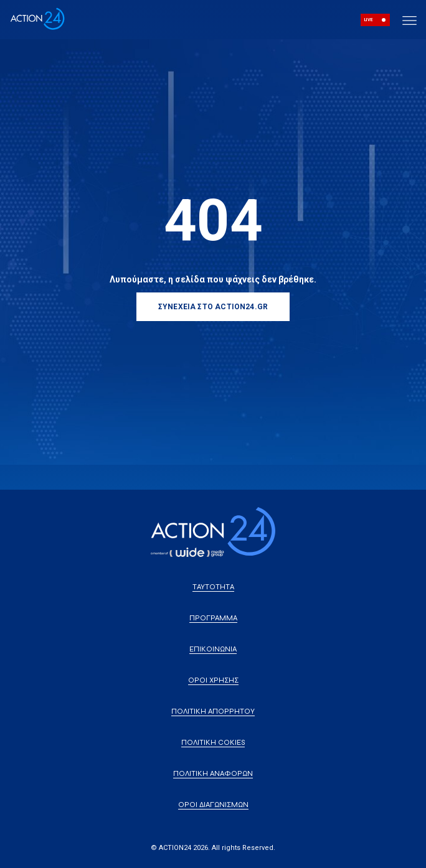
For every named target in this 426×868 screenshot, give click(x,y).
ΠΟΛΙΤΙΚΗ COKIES (213, 742)
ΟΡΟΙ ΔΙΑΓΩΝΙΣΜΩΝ (213, 805)
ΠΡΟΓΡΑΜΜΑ (213, 618)
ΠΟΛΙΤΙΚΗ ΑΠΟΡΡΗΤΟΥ (213, 711)
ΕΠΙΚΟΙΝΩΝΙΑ (213, 649)
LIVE (368, 20)
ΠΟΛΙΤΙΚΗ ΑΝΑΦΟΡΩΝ (213, 773)
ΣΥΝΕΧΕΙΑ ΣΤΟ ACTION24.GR (213, 307)
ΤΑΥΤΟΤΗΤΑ (213, 587)
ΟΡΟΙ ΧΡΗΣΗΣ (213, 680)
